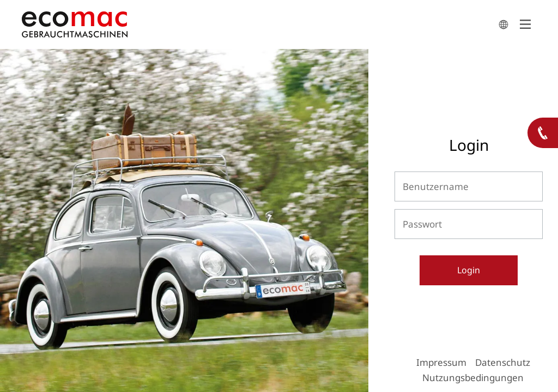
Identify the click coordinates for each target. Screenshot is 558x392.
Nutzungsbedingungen (473, 378)
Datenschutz (503, 362)
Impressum (441, 362)
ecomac (257, 24)
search (504, 24)
